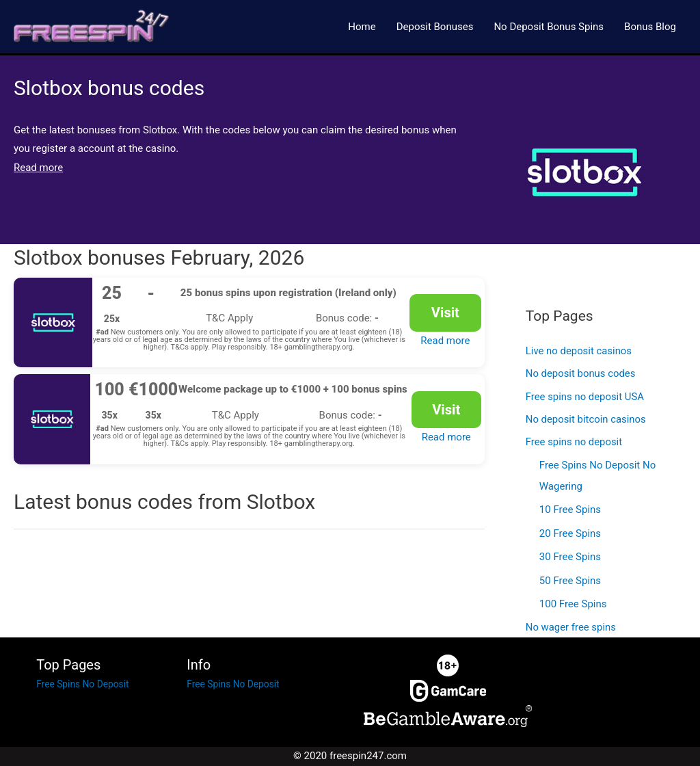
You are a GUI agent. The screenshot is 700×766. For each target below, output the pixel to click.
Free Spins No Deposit (86, 685)
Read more (445, 339)
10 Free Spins (570, 512)
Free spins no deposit (574, 446)
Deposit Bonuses (435, 27)
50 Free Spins (570, 581)
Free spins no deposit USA (585, 399)
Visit (445, 314)
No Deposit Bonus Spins (549, 27)
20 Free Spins (570, 536)
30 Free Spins (570, 559)
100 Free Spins (573, 605)
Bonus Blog (650, 27)
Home (362, 27)
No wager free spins (571, 628)
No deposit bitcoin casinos (586, 423)
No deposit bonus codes (581, 376)
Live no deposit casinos (579, 354)
